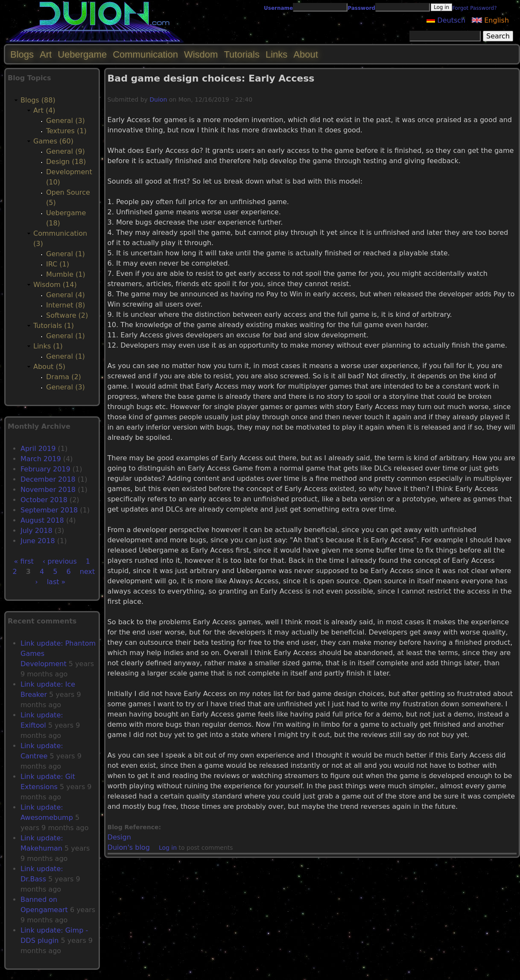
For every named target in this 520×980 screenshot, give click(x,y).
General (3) (66, 121)
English (490, 20)
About (306, 54)
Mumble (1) (66, 274)
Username (278, 8)
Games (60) (53, 141)
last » (56, 582)
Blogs (22, 54)
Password (361, 8)
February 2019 (45, 469)
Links (276, 54)
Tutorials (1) (54, 326)
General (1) (66, 254)
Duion (158, 99)
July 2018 (37, 531)
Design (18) (66, 162)
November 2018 (48, 490)
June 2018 (38, 541)
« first (24, 561)
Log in (168, 848)
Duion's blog (129, 847)
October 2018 (44, 500)
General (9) (66, 151)
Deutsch (446, 20)
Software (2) (67, 315)
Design (119, 837)
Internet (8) (66, 305)
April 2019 (38, 449)
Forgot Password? (474, 8)
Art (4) (44, 110)
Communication (145, 54)
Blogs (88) (38, 100)
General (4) (66, 295)
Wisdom (201, 54)
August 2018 (42, 520)
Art (46, 54)
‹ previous (60, 561)
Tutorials (242, 54)
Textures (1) (66, 131)
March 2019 (41, 459)
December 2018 (48, 479)
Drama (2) (64, 377)
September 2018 (49, 510)
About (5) (49, 367)
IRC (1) (58, 264)
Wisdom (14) (55, 285)
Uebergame (82, 54)
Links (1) (48, 346)
